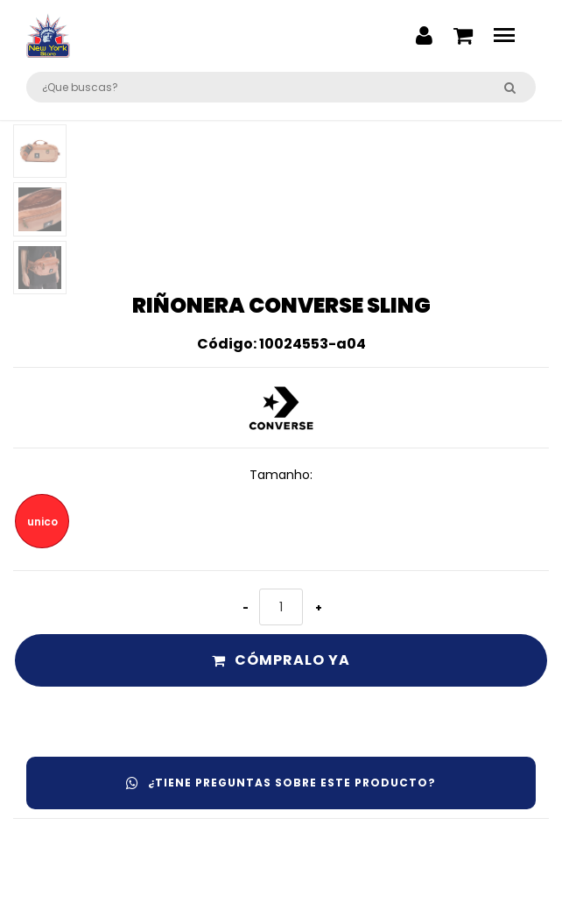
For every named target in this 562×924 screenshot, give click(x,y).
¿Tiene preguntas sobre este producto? (281, 783)
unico (42, 522)
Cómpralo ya (281, 660)
